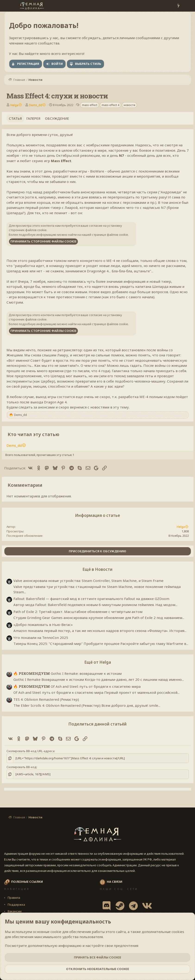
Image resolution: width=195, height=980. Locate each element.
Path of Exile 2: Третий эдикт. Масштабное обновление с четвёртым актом (78, 612)
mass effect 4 (110, 105)
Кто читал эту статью (33, 434)
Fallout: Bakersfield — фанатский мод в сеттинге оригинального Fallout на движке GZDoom (91, 599)
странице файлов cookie (110, 235)
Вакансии (14, 911)
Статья (15, 118)
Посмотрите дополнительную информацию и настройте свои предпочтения (72, 945)
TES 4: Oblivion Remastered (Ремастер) (46, 699)
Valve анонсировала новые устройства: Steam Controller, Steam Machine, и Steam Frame (88, 581)
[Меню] (8, 6)
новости (129, 105)
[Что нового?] (178, 6)
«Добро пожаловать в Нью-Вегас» (43, 625)
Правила (14, 898)
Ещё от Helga (98, 662)
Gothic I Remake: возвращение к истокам (68, 673)
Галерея (33, 118)
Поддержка (16, 905)
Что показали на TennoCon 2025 (41, 638)
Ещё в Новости (97, 569)
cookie (56, 932)
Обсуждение (57, 118)
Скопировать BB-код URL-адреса (30, 751)
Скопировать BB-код (22, 767)
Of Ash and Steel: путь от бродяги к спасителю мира (77, 686)
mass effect (90, 105)
